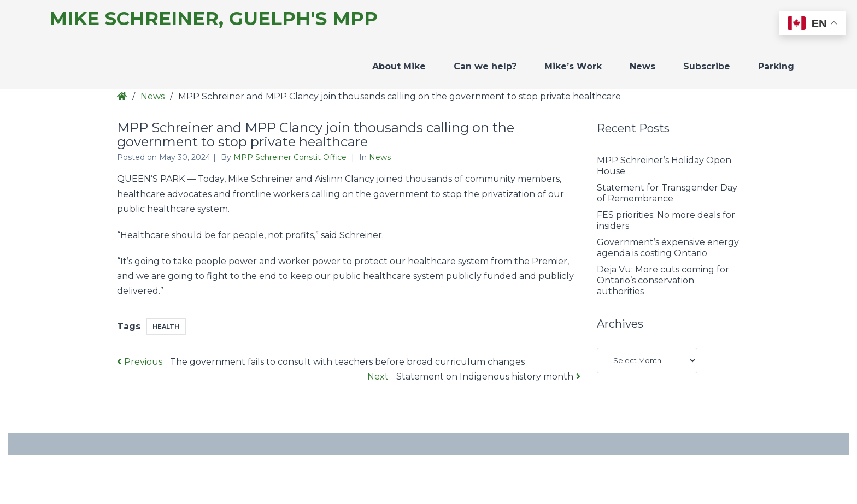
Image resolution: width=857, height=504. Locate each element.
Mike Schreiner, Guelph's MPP (213, 19)
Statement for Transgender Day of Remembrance (667, 193)
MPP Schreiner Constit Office (291, 157)
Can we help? (485, 66)
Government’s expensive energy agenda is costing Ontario (668, 248)
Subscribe (707, 66)
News (642, 66)
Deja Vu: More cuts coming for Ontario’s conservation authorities (663, 280)
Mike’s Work (573, 66)
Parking (776, 66)
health (166, 327)
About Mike (399, 66)
